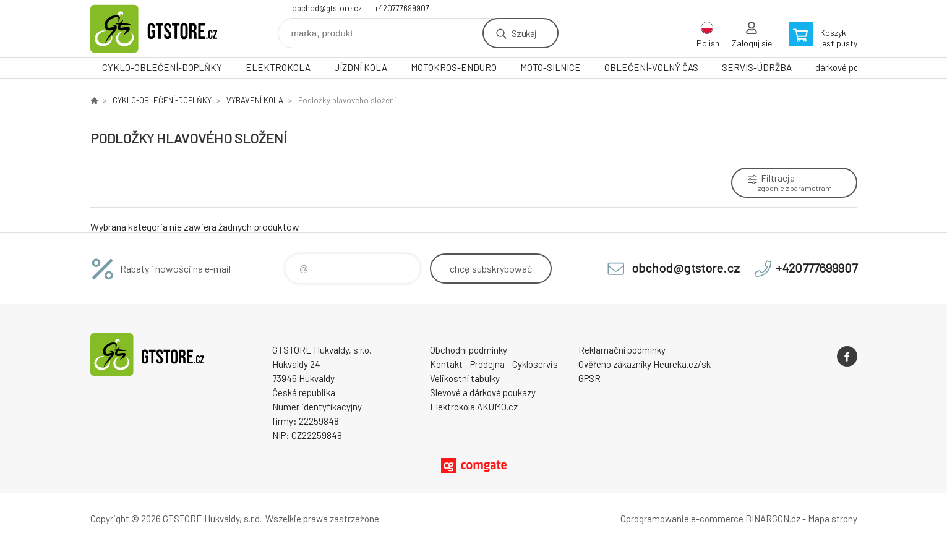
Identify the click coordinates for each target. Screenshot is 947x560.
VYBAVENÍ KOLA (255, 100)
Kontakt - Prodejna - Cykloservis (494, 364)
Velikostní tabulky (465, 378)
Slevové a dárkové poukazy (483, 392)
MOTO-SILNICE (551, 67)
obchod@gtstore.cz (327, 8)
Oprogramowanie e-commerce (682, 519)
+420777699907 (402, 8)
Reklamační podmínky (622, 350)
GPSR (589, 378)
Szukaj (524, 33)
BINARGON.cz (773, 519)
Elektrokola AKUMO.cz (474, 407)
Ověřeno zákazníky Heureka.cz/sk (645, 364)
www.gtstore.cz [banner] (165, 29)
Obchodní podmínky (469, 350)
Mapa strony (833, 519)
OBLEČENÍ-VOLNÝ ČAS (651, 67)
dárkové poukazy (848, 67)
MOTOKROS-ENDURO (454, 67)
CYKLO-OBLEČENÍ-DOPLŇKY (162, 67)
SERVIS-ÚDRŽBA (757, 67)
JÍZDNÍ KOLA (361, 67)
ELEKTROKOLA (278, 67)
